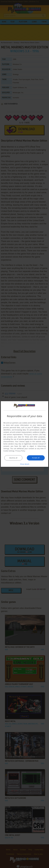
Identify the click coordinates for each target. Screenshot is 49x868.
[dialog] (25, 434)
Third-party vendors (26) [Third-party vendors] (33, 435)
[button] (25, 464)
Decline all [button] (13, 458)
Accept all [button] (36, 458)
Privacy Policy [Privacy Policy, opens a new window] (20, 451)
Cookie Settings (9, 451)
